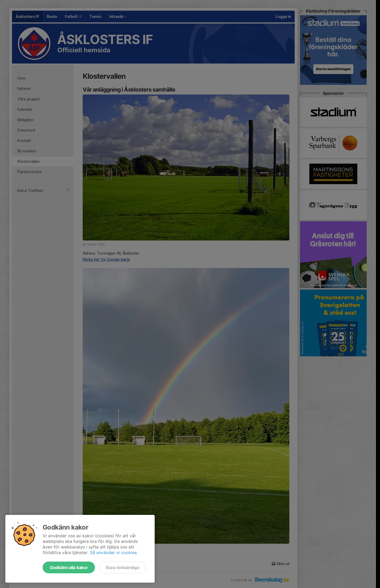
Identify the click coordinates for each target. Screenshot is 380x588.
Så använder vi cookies (113, 553)
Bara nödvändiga (123, 567)
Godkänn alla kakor (69, 567)
